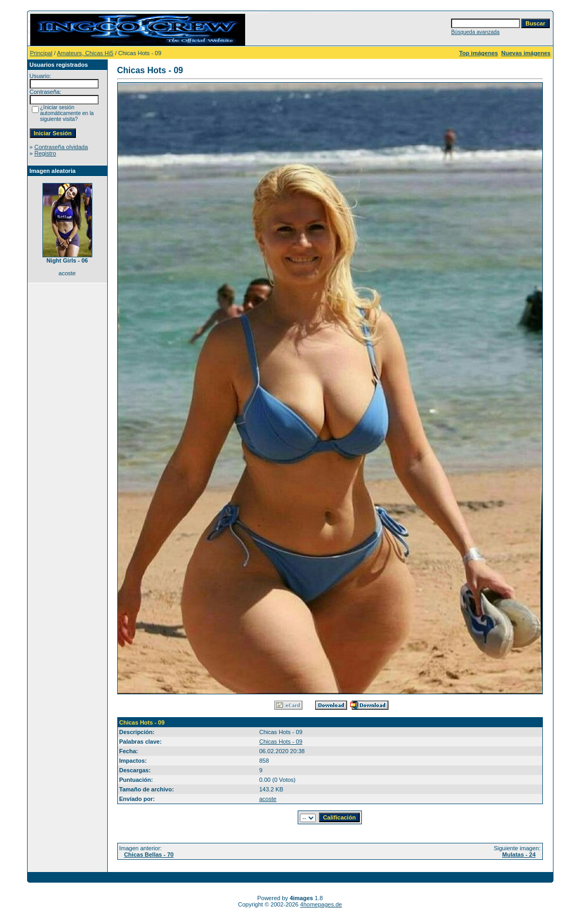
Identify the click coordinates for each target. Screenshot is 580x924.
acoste (268, 799)
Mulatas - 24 (519, 855)
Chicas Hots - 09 (281, 742)
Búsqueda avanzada (475, 32)
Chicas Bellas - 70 (149, 855)
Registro (45, 153)
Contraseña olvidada (61, 147)
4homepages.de (321, 904)
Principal (41, 53)
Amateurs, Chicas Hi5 (85, 53)
